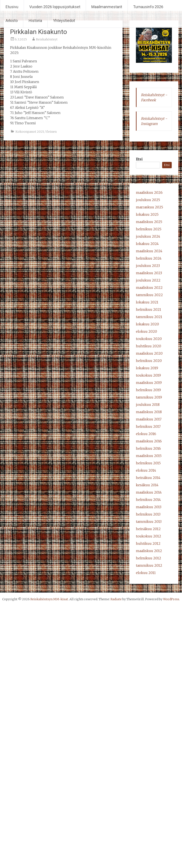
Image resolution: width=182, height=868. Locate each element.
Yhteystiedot (64, 21)
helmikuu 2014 (148, 500)
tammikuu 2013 (149, 522)
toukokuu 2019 (148, 375)
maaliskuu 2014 (149, 492)
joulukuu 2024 (148, 236)
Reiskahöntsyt (47, 39)
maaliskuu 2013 (149, 507)
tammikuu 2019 (149, 397)
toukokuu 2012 (149, 536)
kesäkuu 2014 (147, 485)
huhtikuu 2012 (148, 543)
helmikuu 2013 (148, 514)
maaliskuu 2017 (149, 419)
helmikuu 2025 (149, 229)
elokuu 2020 (146, 331)
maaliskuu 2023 (149, 273)
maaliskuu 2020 (149, 353)
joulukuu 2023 (148, 266)
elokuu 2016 (146, 434)
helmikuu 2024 (149, 258)
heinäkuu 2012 (148, 529)
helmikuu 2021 (149, 309)
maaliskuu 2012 (149, 551)
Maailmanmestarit (107, 7)
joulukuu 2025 (148, 200)
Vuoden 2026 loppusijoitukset (55, 7)
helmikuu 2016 (148, 448)
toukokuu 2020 (149, 339)
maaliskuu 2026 (149, 192)
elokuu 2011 (146, 573)
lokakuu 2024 (147, 244)
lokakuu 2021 (147, 302)
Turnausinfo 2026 (148, 7)
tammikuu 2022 (149, 295)
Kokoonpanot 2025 (30, 132)
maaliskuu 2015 (149, 456)
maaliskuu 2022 (149, 288)
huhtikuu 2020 (149, 346)
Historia (35, 21)
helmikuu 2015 (148, 463)
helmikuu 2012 (149, 558)
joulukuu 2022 (148, 280)
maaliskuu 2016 (149, 441)
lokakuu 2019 (147, 368)
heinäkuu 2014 (148, 478)
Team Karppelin (107, 152)
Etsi (139, 159)
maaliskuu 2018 (149, 412)
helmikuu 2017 (148, 426)
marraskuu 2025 (149, 207)
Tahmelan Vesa (18, 152)
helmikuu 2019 (148, 390)
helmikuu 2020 (149, 361)
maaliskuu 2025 (149, 222)
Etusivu (12, 7)
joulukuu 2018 (148, 405)
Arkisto (12, 21)
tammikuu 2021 (149, 317)
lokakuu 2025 (147, 214)
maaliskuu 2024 (149, 251)
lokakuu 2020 (147, 324)
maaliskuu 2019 (149, 383)
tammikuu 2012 (149, 565)
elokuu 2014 (146, 470)
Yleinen (51, 132)
